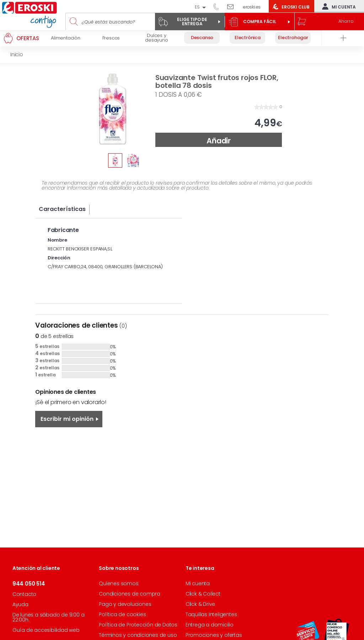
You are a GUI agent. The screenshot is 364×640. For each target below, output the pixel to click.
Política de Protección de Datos (138, 625)
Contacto (24, 594)
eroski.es (252, 7)
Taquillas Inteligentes (211, 614)
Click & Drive (200, 604)
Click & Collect (203, 594)
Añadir (219, 141)
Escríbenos (233, 6)
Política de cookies (122, 614)
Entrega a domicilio (210, 625)
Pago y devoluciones (125, 604)
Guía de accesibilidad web (46, 630)
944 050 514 (219, 6)
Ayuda (20, 604)
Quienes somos (119, 583)
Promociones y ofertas (214, 635)
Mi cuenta (337, 6)
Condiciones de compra (130, 594)
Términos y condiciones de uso (138, 635)
